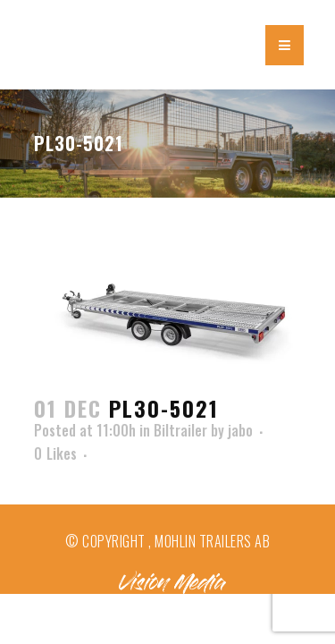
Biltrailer (180, 430)
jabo (240, 430)
